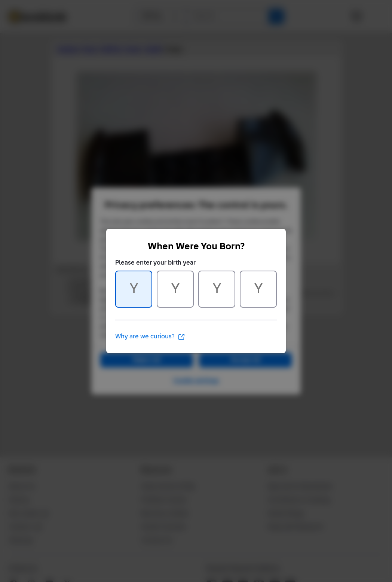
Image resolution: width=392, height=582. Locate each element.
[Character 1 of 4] (134, 289)
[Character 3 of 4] (217, 289)
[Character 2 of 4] (175, 289)
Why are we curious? (150, 337)
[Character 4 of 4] (258, 289)
